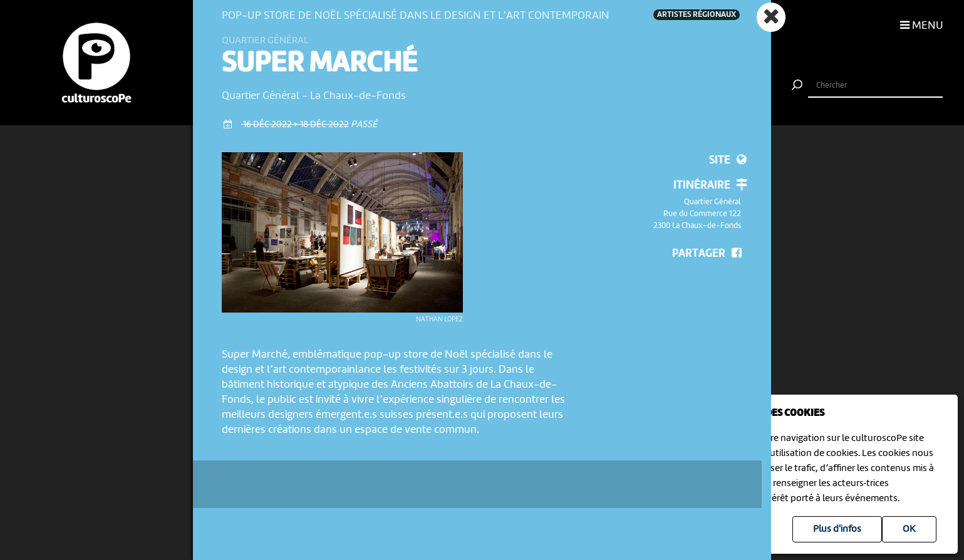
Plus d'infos (837, 529)
